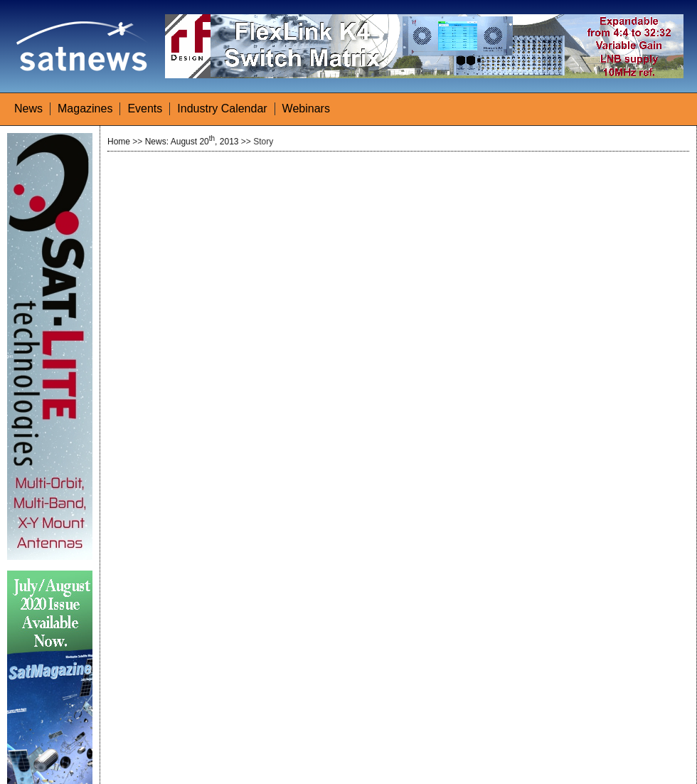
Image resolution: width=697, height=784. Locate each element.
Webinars (306, 108)
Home (119, 142)
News (28, 108)
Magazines (85, 108)
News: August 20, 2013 (192, 142)
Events (145, 108)
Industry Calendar (222, 108)
